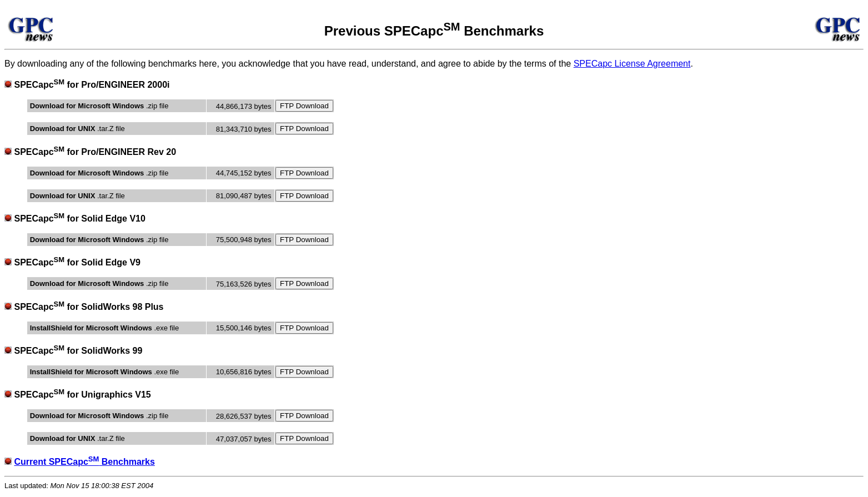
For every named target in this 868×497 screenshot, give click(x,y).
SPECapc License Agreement (632, 64)
